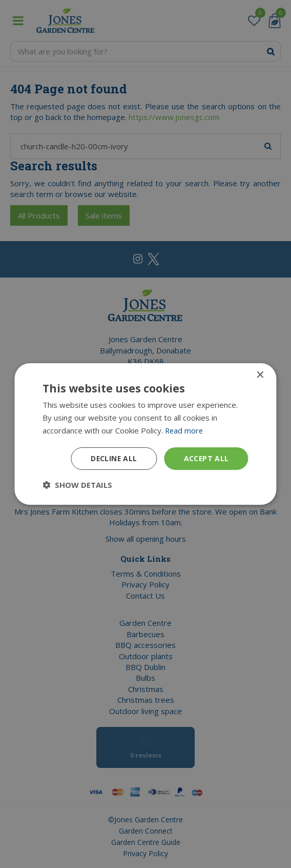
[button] (77, 485)
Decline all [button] (113, 458)
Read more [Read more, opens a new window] (185, 430)
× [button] (260, 375)
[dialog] (145, 434)
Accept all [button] (206, 458)
